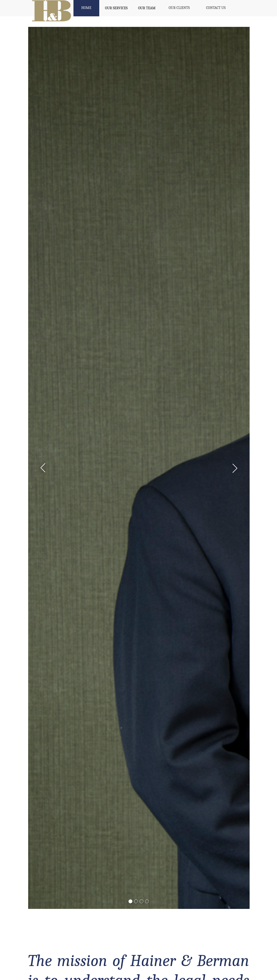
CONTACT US (216, 8)
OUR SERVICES (116, 8)
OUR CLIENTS (179, 8)
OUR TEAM (147, 8)
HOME (86, 8)
